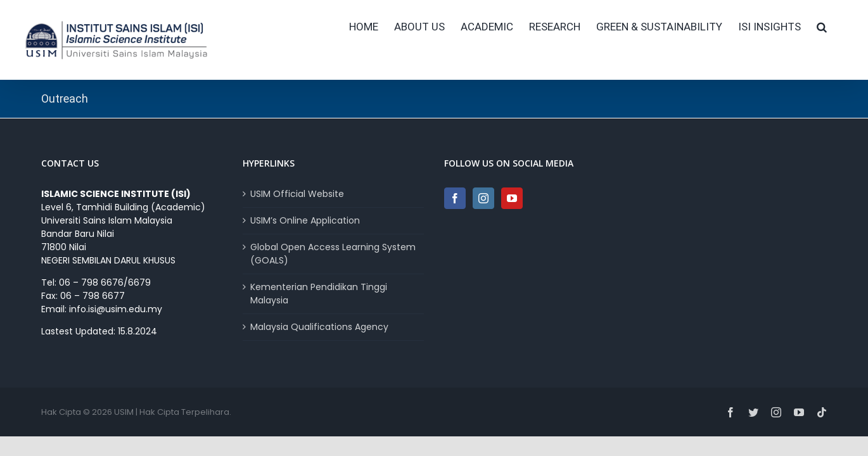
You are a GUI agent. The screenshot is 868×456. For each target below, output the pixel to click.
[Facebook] (455, 198)
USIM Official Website (297, 194)
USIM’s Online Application (305, 220)
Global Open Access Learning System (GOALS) (333, 254)
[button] (838, 27)
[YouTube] (512, 198)
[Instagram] (483, 198)
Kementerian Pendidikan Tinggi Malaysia (319, 294)
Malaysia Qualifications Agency (319, 327)
